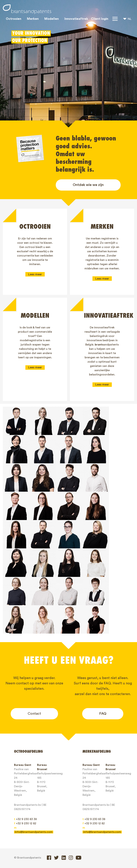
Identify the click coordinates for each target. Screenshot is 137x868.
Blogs (21, 847)
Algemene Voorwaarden (80, 847)
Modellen (52, 19)
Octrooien (14, 19)
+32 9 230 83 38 (25, 789)
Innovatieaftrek (76, 19)
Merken (33, 19)
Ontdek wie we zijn (88, 185)
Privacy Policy (26, 854)
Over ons (102, 841)
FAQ (103, 683)
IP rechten (82, 841)
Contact (34, 683)
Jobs (35, 847)
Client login (100, 19)
